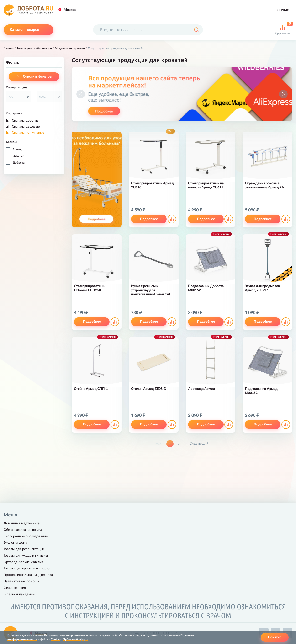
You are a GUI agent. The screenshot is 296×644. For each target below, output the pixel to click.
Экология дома (15, 543)
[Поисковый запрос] (148, 30)
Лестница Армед (202, 389)
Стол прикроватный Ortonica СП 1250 (90, 288)
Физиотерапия (15, 588)
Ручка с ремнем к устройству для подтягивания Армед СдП (151, 290)
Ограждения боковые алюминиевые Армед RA (264, 185)
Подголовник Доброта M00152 (206, 288)
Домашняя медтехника (22, 523)
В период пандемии (19, 594)
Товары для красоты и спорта (27, 569)
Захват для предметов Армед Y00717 (262, 288)
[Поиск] (196, 30)
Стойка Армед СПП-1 (91, 389)
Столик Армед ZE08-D (149, 389)
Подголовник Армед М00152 (261, 391)
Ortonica (18, 156)
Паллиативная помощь (21, 581)
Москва (70, 10)
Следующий (199, 444)
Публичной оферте (76, 639)
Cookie (55, 639)
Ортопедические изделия (23, 562)
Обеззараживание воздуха (24, 530)
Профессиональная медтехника (28, 575)
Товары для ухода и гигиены (26, 556)
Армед (17, 149)
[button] (81, 94)
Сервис (283, 10)
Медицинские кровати (70, 48)
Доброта (19, 163)
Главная (9, 48)
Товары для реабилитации (34, 48)
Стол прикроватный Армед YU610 (152, 185)
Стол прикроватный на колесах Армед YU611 (206, 185)
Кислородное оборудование (26, 536)
